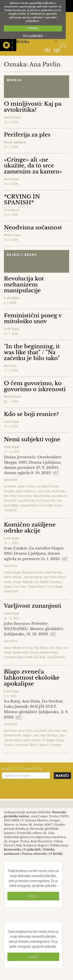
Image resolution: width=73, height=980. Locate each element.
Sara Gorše (26, 731)
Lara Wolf (40, 731)
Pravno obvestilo (34, 854)
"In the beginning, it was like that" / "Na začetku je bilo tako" (32, 352)
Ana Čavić (10, 366)
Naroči (62, 776)
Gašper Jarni (31, 735)
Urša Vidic (20, 587)
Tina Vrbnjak (55, 587)
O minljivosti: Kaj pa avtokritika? (33, 107)
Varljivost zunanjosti (33, 606)
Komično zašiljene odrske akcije (30, 528)
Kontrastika (12, 849)
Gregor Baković (23, 582)
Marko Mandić (13, 577)
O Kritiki (56, 854)
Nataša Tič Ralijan (43, 740)
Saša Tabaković (26, 491)
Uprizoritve (11, 480)
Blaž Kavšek (11, 179)
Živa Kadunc (12, 210)
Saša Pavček (41, 496)
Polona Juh (33, 486)
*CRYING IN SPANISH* (22, 200)
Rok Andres (24, 496)
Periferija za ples (27, 135)
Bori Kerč (56, 648)
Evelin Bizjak (11, 298)
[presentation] (32, 787)
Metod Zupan (12, 235)
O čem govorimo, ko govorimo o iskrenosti (35, 386)
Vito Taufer (41, 582)
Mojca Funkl (25, 657)
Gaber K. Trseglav (50, 745)
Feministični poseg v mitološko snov (33, 319)
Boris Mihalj (11, 505)
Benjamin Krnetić (33, 572)
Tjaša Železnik (56, 657)
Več (56, 473)
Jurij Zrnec (44, 491)
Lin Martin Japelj (14, 486)
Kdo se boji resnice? (31, 414)
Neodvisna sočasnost (33, 228)
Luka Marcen (59, 496)
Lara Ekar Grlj (26, 500)
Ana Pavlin (58, 491)
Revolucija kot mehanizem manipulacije (24, 285)
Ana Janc (56, 500)
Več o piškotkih (33, 36)
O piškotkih (32, 849)
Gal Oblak (39, 657)
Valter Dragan (12, 572)
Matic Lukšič (22, 740)
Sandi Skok (11, 591)
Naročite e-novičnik (22, 769)
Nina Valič (10, 500)
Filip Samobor (49, 735)
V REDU (33, 28)
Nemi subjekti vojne (32, 439)
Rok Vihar (10, 496)
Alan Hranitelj (53, 572)
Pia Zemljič (46, 505)
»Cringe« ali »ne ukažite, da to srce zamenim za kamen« (33, 166)
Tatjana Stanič (29, 505)
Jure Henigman (33, 577)
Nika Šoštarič (12, 117)
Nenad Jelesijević (15, 142)
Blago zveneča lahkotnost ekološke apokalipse (32, 678)
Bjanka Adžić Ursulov (26, 652)
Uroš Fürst (42, 500)
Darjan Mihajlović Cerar (18, 648)
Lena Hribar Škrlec (26, 745)
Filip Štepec (41, 648)
